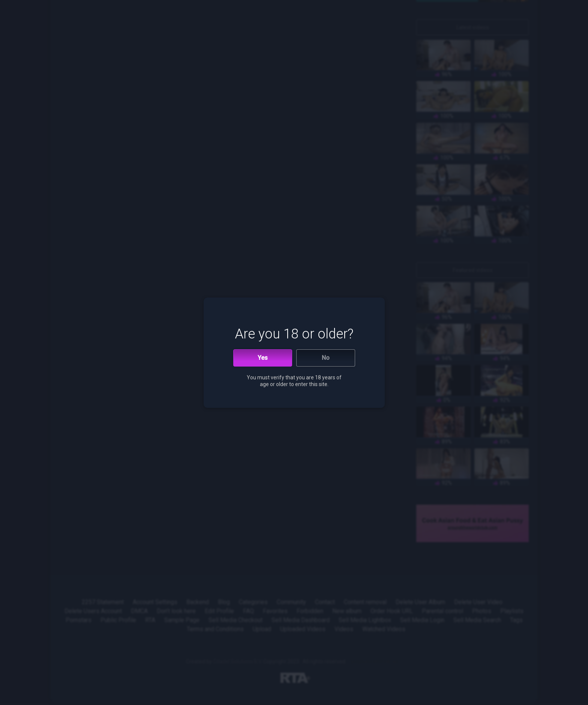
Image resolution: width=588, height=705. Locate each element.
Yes (263, 358)
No (326, 358)
